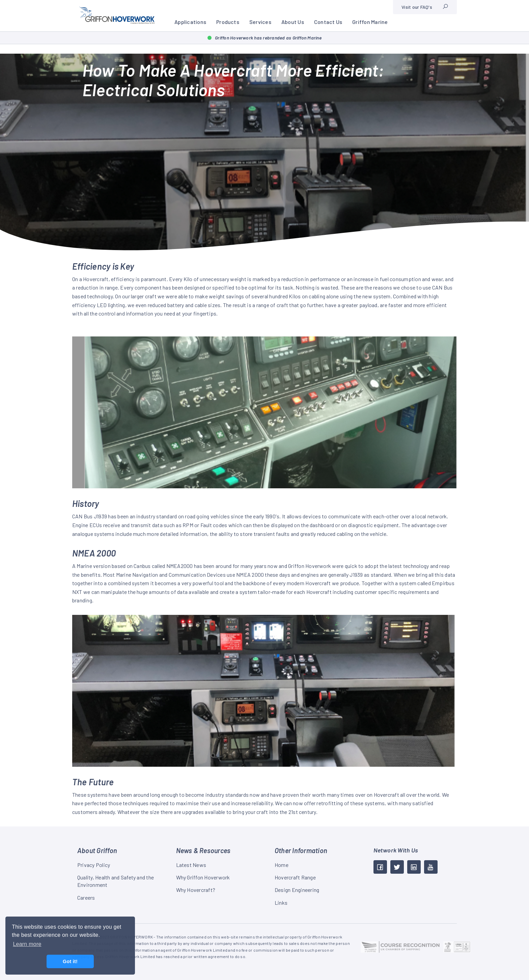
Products (228, 22)
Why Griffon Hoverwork (203, 877)
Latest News (191, 865)
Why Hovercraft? (196, 890)
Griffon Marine (370, 22)
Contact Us (328, 22)
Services (260, 22)
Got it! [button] (70, 961)
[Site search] (445, 7)
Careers (86, 897)
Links (281, 903)
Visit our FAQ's (417, 7)
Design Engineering (297, 890)
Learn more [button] (27, 944)
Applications (190, 22)
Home (282, 865)
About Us (293, 22)
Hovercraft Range (295, 877)
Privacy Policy (94, 865)
